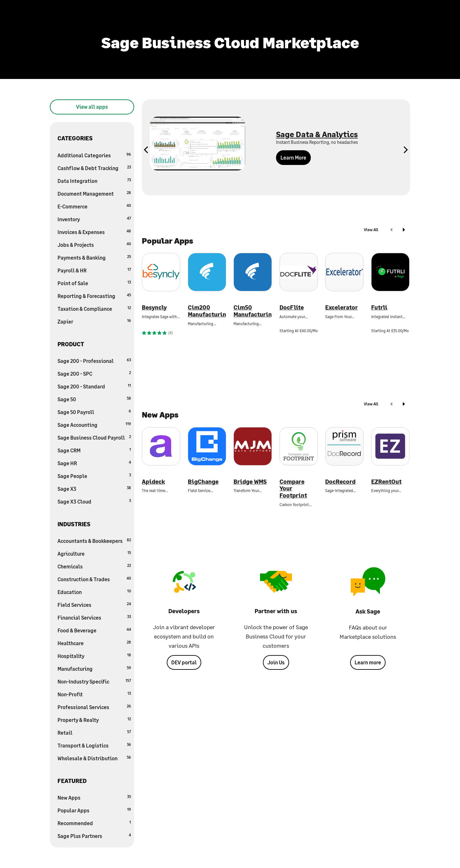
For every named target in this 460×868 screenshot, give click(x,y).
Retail (94, 732)
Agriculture (94, 553)
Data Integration (94, 180)
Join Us (276, 662)
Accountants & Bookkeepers (94, 540)
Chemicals (94, 566)
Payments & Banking (94, 257)
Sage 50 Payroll (94, 412)
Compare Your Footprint (293, 489)
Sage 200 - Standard (94, 386)
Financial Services (94, 617)
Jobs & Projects (94, 244)
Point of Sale (94, 283)
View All (371, 230)
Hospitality (94, 656)
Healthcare (94, 643)
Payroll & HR (94, 270)
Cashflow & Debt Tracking (94, 168)
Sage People (94, 476)
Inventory (94, 219)
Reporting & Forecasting (94, 296)
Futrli (379, 307)
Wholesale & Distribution (94, 758)
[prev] (391, 230)
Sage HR (94, 463)
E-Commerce (94, 206)
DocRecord (340, 482)
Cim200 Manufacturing (207, 311)
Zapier (94, 321)
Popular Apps (94, 810)
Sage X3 (94, 488)
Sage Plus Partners (94, 836)
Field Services (94, 604)
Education (94, 592)
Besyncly (154, 307)
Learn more (368, 662)
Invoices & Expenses (94, 232)
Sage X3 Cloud (94, 501)
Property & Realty (94, 719)
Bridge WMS (250, 482)
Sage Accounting (94, 424)
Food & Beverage (94, 630)
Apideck (153, 482)
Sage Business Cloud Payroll (94, 437)
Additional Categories (94, 155)
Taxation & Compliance (94, 308)
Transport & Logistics (94, 745)
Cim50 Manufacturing (253, 311)
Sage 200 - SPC (94, 373)
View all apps (92, 107)
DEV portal (184, 662)
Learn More (293, 157)
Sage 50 (94, 399)
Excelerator (341, 307)
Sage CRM (94, 450)
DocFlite (292, 307)
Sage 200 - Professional (94, 360)
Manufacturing (94, 668)
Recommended (94, 823)
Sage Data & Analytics (317, 134)
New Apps (94, 797)
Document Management (94, 193)
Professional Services (94, 707)
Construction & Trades (94, 579)
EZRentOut (386, 482)
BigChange (203, 482)
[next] (404, 230)
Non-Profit (94, 694)
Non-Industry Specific (94, 681)
